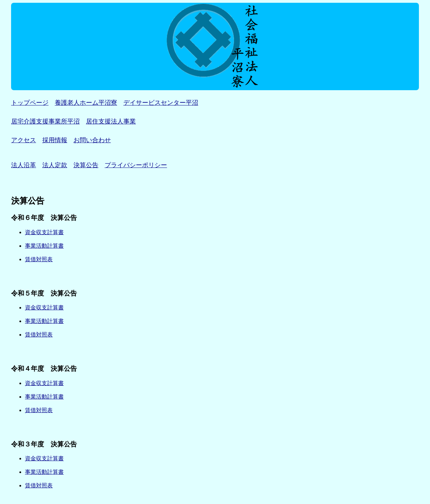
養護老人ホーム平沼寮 (86, 103)
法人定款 (55, 165)
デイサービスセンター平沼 (161, 103)
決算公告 (86, 165)
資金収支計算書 (44, 232)
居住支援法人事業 (111, 121)
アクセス (24, 140)
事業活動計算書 (44, 246)
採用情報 (55, 140)
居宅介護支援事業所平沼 (45, 121)
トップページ (30, 103)
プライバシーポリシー (136, 165)
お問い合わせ (92, 140)
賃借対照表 (39, 259)
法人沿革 (24, 165)
